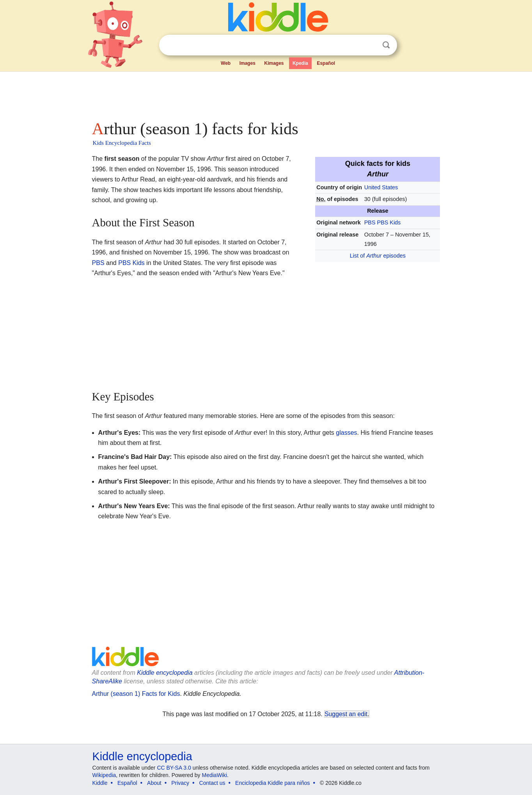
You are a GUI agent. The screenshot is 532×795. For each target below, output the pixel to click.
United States (381, 187)
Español (326, 63)
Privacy (180, 783)
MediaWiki (215, 775)
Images (247, 63)
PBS (370, 222)
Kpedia (300, 63)
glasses (346, 433)
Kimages (274, 63)
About (154, 783)
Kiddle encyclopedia (165, 673)
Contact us (212, 783)
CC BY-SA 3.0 (174, 768)
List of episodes (378, 256)
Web (226, 63)
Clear (370, 45)
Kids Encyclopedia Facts (122, 143)
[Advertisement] (266, 94)
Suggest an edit (346, 714)
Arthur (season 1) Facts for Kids (136, 694)
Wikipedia (104, 775)
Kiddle (100, 783)
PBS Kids (389, 222)
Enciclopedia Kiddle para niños (272, 783)
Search (386, 45)
